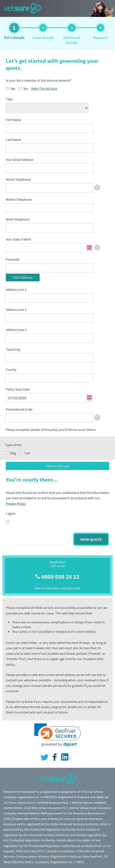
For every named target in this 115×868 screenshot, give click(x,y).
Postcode (13, 259)
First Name (14, 120)
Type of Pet (13, 445)
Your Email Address (20, 160)
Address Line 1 (16, 290)
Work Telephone (18, 219)
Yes (13, 89)
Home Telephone (18, 179)
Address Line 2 (16, 310)
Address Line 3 (16, 330)
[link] (58, 735)
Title (9, 99)
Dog (13, 453)
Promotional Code (19, 409)
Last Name (13, 140)
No (26, 89)
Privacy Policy (16, 504)
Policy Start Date (18, 389)
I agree (11, 513)
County (11, 370)
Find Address (23, 277)
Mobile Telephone (19, 199)
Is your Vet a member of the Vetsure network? (39, 80)
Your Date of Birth (18, 239)
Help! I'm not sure (44, 88)
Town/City (13, 349)
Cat (27, 453)
